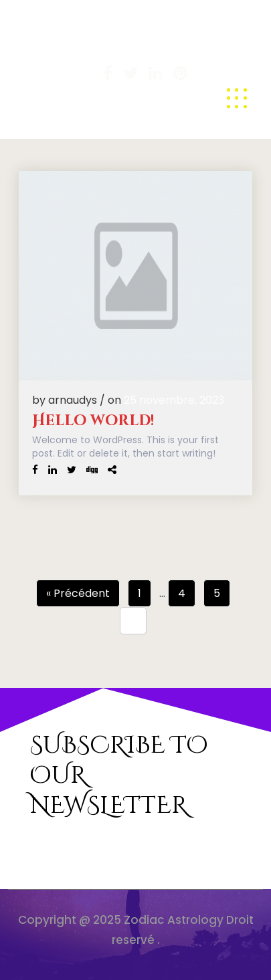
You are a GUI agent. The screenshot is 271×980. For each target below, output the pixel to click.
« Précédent (78, 593)
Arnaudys (49, 55)
